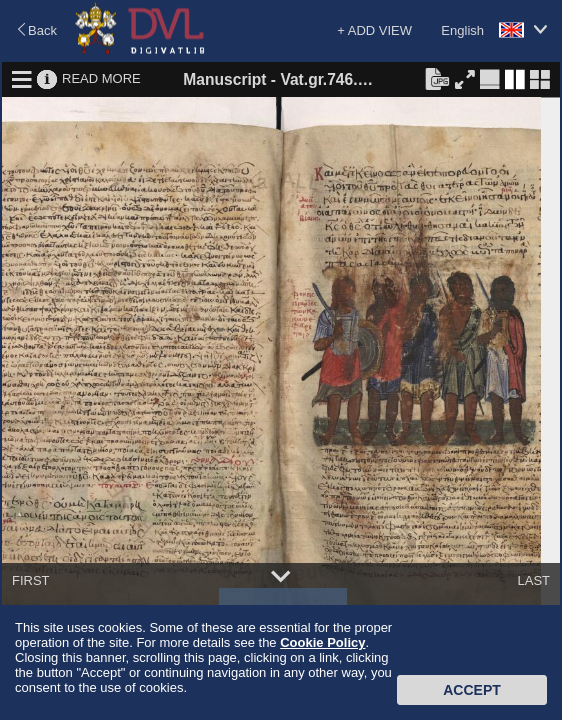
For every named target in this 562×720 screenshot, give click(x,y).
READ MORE (101, 78)
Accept (472, 690)
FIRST (31, 580)
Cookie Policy (322, 642)
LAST (533, 580)
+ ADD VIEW (374, 30)
